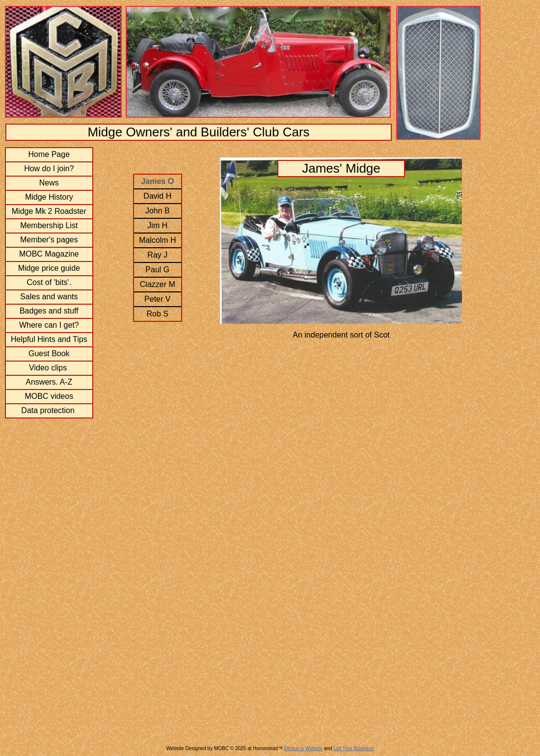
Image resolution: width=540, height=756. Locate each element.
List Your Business (353, 748)
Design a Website (303, 748)
